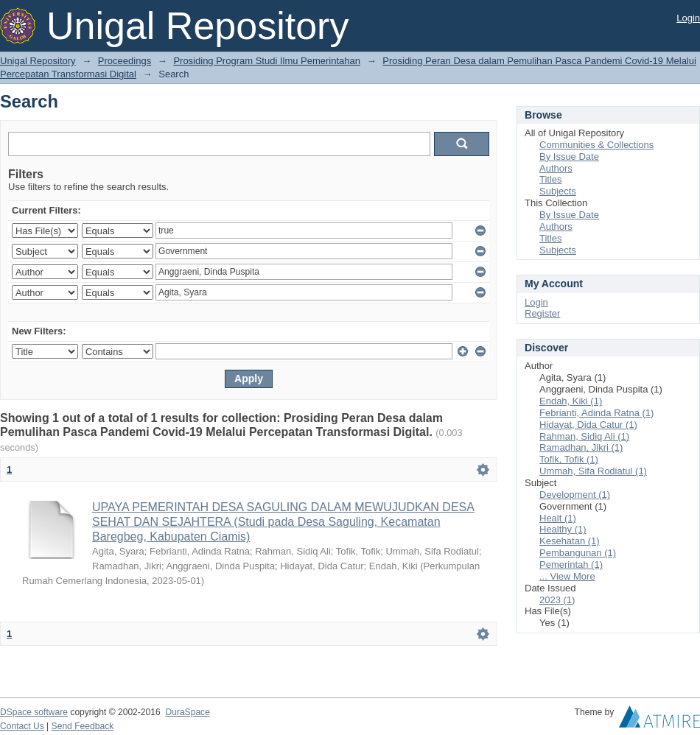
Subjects (558, 191)
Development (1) (575, 495)
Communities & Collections (596, 145)
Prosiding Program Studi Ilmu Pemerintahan (267, 61)
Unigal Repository (38, 61)
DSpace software (34, 712)
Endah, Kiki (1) (571, 401)
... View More (567, 576)
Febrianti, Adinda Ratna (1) (596, 413)
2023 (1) (557, 600)
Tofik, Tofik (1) (569, 459)
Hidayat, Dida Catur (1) (588, 425)
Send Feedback (83, 726)
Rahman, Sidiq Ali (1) (584, 436)
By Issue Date (569, 157)
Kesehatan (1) (570, 541)
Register (542, 313)
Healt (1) (558, 518)
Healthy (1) (563, 529)
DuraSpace (187, 712)
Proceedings (125, 61)
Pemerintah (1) (571, 565)
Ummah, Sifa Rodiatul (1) (593, 471)
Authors (556, 168)
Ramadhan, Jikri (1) (581, 447)
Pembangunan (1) (578, 553)
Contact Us (22, 726)
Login (688, 18)
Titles (551, 179)
